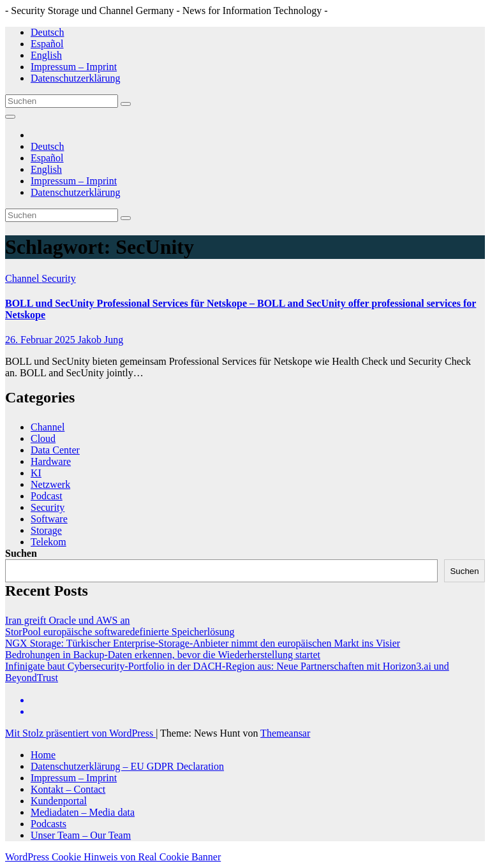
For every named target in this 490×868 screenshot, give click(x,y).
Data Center (55, 450)
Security (58, 278)
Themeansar (285, 733)
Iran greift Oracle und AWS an (68, 620)
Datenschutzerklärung (75, 78)
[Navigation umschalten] (10, 117)
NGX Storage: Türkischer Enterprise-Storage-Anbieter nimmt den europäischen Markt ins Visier (203, 643)
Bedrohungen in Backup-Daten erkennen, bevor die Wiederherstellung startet (163, 655)
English (46, 55)
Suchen (21, 553)
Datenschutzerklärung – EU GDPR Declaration (127, 766)
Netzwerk (50, 484)
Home (43, 755)
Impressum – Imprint (74, 67)
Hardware (51, 461)
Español (47, 44)
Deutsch (47, 32)
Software (49, 519)
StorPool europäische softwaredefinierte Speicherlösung (120, 632)
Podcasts (48, 824)
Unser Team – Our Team (81, 835)
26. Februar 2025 (41, 340)
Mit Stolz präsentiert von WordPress (80, 733)
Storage (46, 530)
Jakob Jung (101, 340)
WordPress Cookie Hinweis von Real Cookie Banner (113, 857)
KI (36, 473)
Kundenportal (59, 801)
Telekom (48, 542)
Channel (23, 278)
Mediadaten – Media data (83, 812)
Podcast (47, 496)
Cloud (43, 438)
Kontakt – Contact (68, 789)
